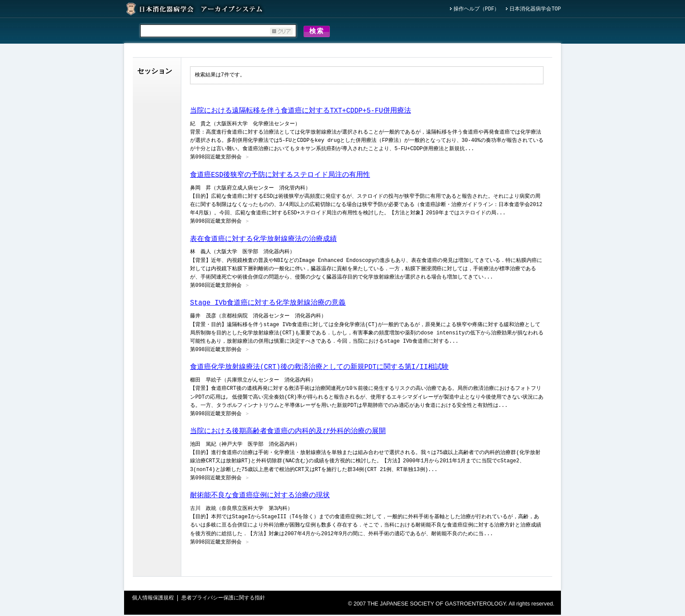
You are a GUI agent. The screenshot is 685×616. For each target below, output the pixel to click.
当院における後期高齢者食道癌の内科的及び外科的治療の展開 (288, 433)
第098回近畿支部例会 (216, 159)
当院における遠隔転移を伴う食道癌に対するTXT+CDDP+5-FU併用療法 (301, 112)
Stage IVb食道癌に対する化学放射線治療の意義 (268, 304)
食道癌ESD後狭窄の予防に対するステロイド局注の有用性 (280, 176)
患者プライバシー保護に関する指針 (223, 600)
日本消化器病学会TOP (535, 9)
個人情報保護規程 (153, 600)
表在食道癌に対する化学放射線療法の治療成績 (263, 241)
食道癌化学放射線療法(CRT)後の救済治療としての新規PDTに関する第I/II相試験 (319, 368)
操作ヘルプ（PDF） (477, 9)
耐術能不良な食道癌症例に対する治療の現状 (260, 497)
